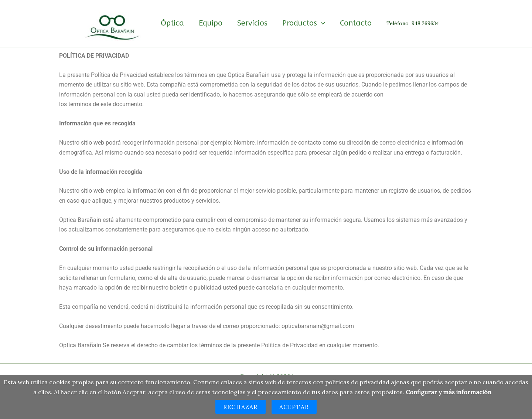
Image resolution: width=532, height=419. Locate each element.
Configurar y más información (449, 392)
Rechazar (241, 407)
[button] (321, 23)
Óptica (172, 23)
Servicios (252, 23)
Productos (304, 23)
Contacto (356, 23)
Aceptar (294, 407)
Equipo (211, 23)
